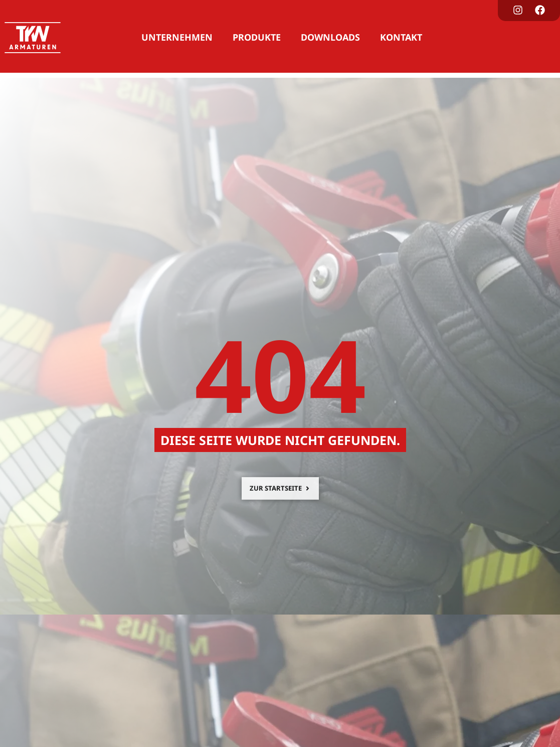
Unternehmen (177, 37)
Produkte (257, 37)
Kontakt (401, 37)
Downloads (330, 37)
